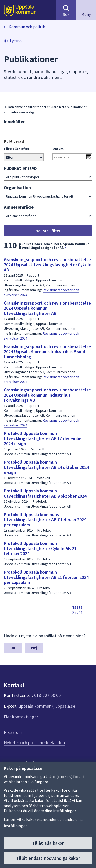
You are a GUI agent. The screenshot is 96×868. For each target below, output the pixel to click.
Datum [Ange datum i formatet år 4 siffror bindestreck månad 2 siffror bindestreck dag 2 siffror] (58, 149)
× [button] (66, 248)
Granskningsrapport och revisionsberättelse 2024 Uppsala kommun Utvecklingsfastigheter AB (47, 308)
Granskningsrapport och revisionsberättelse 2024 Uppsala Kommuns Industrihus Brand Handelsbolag (47, 351)
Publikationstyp (20, 168)
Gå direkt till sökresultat (4, 138)
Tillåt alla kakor (48, 843)
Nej (34, 648)
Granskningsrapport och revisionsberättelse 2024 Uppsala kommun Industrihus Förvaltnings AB (47, 395)
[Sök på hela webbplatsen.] (66, 10)
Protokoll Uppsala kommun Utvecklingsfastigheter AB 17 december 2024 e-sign (43, 438)
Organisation (17, 188)
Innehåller (14, 121)
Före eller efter (17, 149)
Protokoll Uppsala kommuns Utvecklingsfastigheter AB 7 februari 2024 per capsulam (45, 520)
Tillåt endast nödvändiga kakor (48, 858)
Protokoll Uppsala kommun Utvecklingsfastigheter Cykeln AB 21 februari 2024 (40, 548)
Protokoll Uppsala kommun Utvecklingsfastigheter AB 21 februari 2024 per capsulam (46, 577)
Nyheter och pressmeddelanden (34, 742)
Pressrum (13, 732)
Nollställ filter (48, 231)
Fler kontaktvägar (21, 717)
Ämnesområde (19, 207)
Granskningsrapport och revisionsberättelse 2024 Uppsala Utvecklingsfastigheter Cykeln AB (48, 265)
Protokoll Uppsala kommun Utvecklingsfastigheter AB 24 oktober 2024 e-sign (46, 467)
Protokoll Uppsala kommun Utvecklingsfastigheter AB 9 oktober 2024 (45, 493)
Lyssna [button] (16, 41)
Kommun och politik (27, 27)
